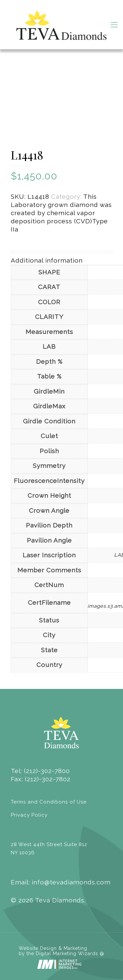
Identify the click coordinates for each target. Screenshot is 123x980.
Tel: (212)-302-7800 (40, 771)
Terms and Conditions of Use (49, 802)
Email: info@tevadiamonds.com (61, 882)
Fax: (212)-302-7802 (41, 779)
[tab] (61, 260)
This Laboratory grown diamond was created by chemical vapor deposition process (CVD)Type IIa (61, 213)
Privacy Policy (29, 815)
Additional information (47, 260)
